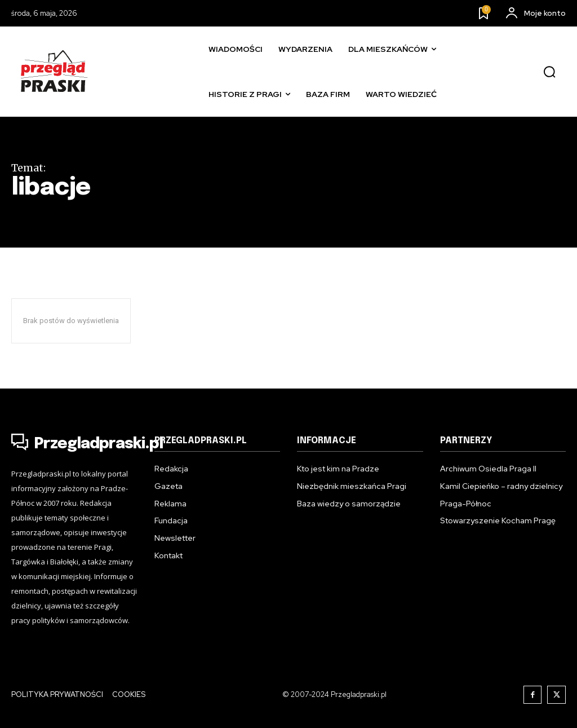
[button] (549, 72)
